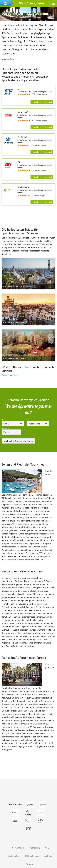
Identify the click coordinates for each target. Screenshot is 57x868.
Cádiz (4, 375)
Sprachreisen (18, 848)
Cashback (48, 856)
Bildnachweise (32, 856)
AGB (47, 848)
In (2, 419)
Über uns (31, 864)
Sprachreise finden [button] (31, 3)
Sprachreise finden (18, 441)
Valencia (14, 375)
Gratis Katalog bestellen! (42, 102)
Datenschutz (14, 856)
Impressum (35, 848)
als (28, 419)
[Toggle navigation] (53, 3)
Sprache (5, 428)
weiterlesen (9, 59)
